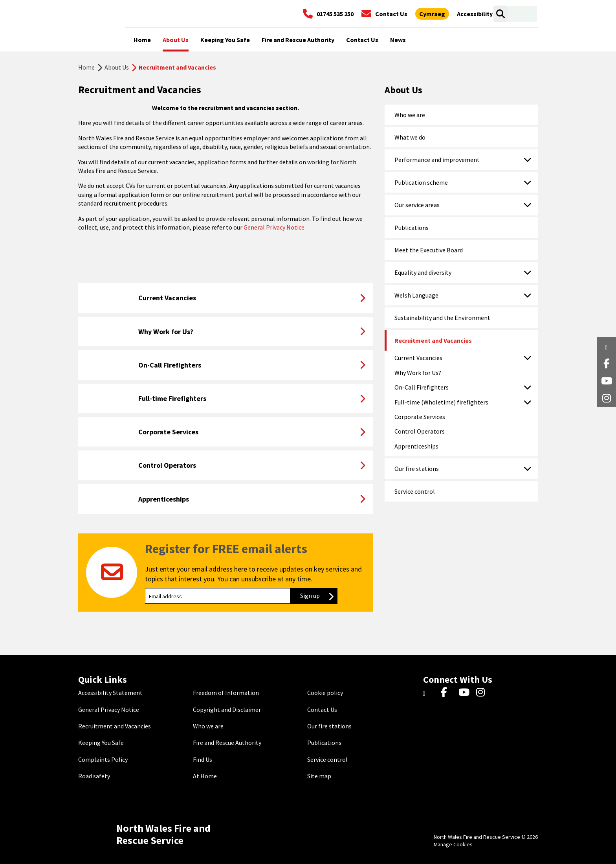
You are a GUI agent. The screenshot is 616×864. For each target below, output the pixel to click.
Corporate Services (420, 417)
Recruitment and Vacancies (433, 340)
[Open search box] (500, 14)
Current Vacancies (418, 358)
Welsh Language (416, 295)
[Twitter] (430, 693)
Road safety (94, 776)
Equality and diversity (423, 272)
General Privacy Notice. (274, 227)
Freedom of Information (226, 693)
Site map (319, 776)
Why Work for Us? (418, 373)
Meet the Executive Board (429, 250)
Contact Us (322, 710)
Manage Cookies (453, 844)
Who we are (410, 115)
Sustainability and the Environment (442, 318)
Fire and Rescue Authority (227, 743)
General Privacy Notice (109, 710)
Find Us (203, 759)
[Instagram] (483, 693)
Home (86, 67)
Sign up (319, 596)
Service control (415, 491)
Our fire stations (417, 469)
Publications (412, 228)
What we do (410, 137)
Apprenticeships (416, 446)
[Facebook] (448, 693)
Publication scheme (421, 182)
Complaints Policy (103, 759)
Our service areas (417, 205)
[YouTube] (465, 693)
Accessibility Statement (110, 693)
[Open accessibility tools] (475, 14)
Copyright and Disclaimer (227, 710)
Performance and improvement (437, 160)
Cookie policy (325, 693)
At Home (205, 776)
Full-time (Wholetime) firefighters (441, 402)
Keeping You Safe (101, 743)
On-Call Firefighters (422, 387)
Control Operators (420, 431)
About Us (117, 67)
